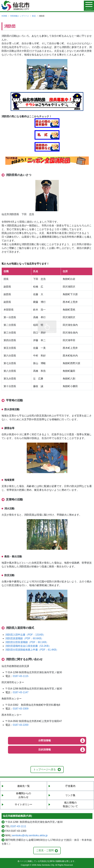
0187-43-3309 (21, 709)
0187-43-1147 (21, 692)
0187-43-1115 (21, 676)
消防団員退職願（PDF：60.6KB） (24, 638)
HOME (4, 16)
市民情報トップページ (20, 16)
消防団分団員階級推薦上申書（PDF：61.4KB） (32, 650)
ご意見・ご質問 (45, 850)
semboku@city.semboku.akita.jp (30, 835)
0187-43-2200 (21, 725)
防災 (34, 16)
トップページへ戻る (45, 769)
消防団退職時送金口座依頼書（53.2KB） (28, 646)
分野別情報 (45, 741)
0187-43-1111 (18, 826)
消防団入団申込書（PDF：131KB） (25, 635)
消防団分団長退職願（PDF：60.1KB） (27, 642)
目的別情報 (45, 750)
